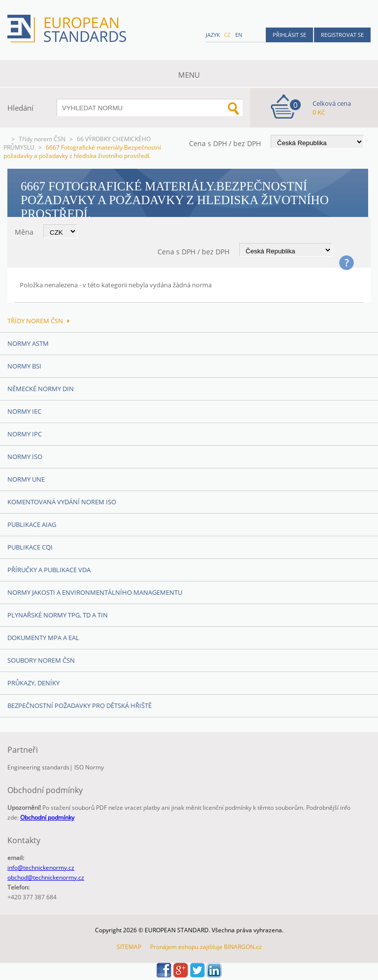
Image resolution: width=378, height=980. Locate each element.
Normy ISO (25, 457)
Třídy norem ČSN (42, 139)
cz (227, 35)
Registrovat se (342, 35)
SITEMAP (129, 947)
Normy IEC (24, 411)
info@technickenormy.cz (41, 868)
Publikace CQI (30, 547)
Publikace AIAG (32, 524)
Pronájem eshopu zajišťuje (186, 947)
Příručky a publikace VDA (49, 570)
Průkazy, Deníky (33, 683)
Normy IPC (25, 434)
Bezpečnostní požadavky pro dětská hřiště (79, 705)
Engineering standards (38, 767)
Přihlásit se (289, 35)
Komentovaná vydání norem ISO (62, 502)
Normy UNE (26, 479)
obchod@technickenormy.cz (46, 877)
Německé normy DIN (41, 389)
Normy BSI (24, 366)
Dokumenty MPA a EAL (43, 638)
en (239, 35)
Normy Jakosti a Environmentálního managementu (95, 592)
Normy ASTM (28, 343)
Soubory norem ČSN (41, 660)
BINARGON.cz (243, 947)
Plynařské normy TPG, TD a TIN (58, 615)
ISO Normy (89, 767)
